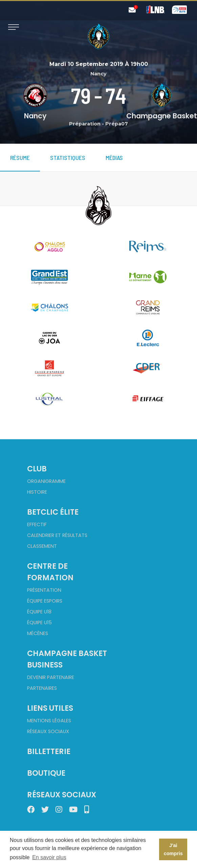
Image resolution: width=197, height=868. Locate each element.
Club (37, 469)
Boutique (46, 773)
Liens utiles (50, 708)
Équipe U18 (39, 612)
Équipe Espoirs (45, 601)
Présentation (44, 590)
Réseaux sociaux (48, 731)
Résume (20, 158)
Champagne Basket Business (67, 659)
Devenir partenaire (51, 677)
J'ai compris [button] (173, 849)
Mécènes (38, 633)
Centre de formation (50, 572)
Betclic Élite (53, 512)
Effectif (37, 524)
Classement (42, 546)
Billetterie (49, 751)
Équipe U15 (39, 623)
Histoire (37, 492)
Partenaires (42, 688)
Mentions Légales (49, 721)
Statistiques (68, 158)
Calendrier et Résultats (57, 535)
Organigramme (46, 481)
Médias (114, 158)
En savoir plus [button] (49, 857)
